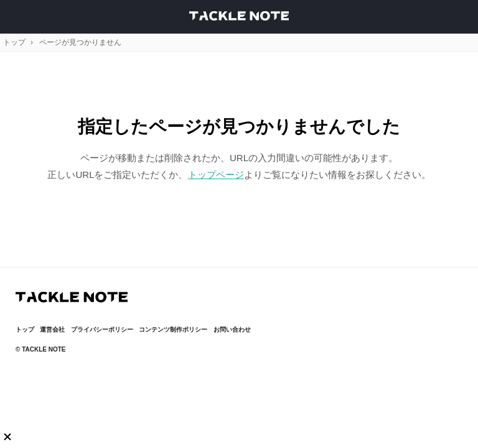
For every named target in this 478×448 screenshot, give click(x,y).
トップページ (216, 175)
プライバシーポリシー (102, 329)
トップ (14, 42)
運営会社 (52, 329)
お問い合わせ (232, 329)
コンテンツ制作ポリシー (173, 329)
